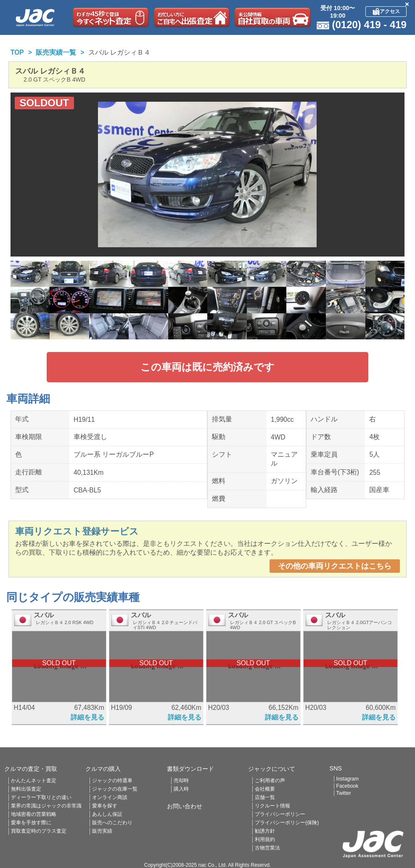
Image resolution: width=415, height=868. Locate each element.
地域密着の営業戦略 (34, 814)
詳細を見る (87, 717)
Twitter (344, 793)
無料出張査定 (26, 789)
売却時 (181, 781)
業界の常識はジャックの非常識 (46, 806)
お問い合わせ (185, 806)
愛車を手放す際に (31, 823)
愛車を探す (105, 806)
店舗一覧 (265, 797)
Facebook (348, 786)
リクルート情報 (272, 806)
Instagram (348, 779)
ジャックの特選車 (112, 781)
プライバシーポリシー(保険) (287, 823)
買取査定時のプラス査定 (39, 831)
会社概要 (265, 789)
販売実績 (102, 831)
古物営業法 (267, 848)
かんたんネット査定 (34, 781)
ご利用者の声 (270, 781)
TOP (17, 52)
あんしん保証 (107, 814)
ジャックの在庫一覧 (115, 789)
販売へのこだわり (112, 823)
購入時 (181, 789)
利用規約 (265, 839)
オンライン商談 (110, 797)
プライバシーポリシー (280, 814)
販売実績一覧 (56, 52)
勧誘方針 (265, 831)
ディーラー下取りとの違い (41, 797)
